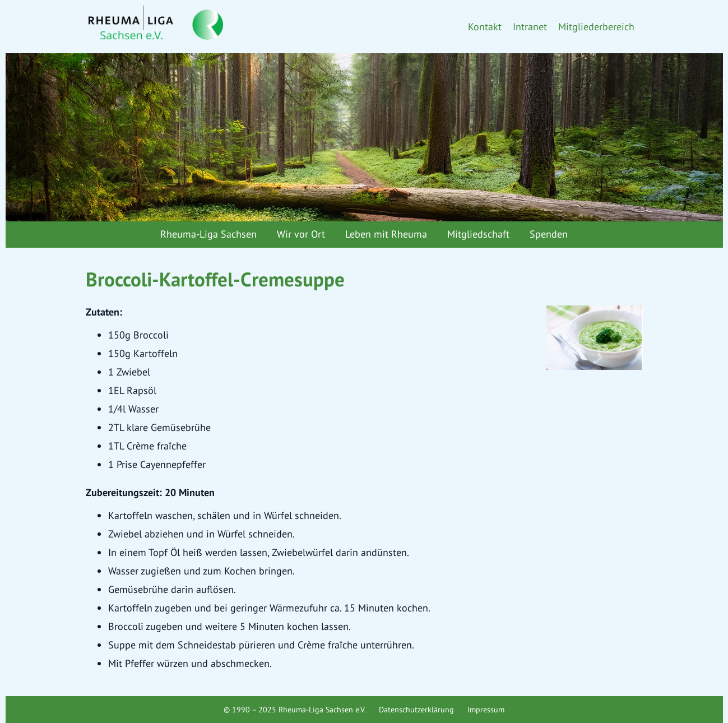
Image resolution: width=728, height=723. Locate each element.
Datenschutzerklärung (416, 710)
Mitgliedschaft (478, 234)
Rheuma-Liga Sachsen (208, 234)
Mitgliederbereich (596, 27)
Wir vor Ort (301, 234)
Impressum (486, 710)
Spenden (549, 234)
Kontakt (485, 27)
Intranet (530, 27)
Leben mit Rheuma (386, 234)
